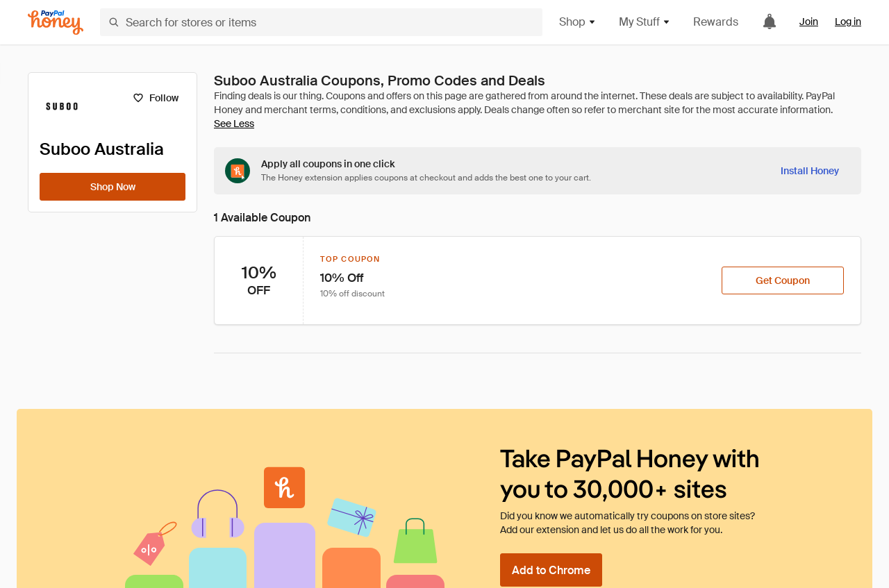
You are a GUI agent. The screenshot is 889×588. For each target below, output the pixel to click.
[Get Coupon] (783, 280)
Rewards (716, 22)
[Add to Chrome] (551, 570)
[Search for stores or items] (321, 22)
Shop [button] (578, 22)
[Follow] (155, 98)
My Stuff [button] (645, 22)
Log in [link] (848, 22)
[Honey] (56, 23)
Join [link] (809, 22)
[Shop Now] (113, 187)
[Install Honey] (810, 171)
